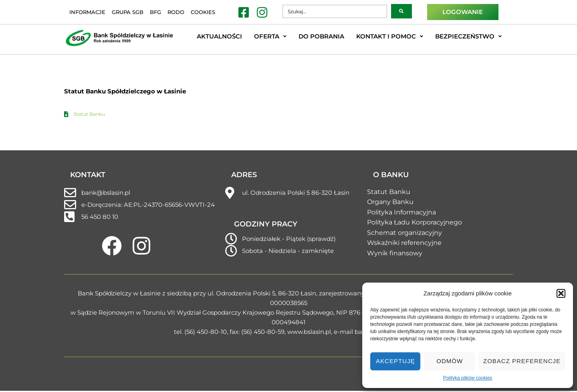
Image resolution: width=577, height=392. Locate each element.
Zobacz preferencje (522, 361)
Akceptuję (395, 361)
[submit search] (401, 11)
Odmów (450, 361)
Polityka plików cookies (468, 378)
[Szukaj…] (335, 11)
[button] (561, 293)
